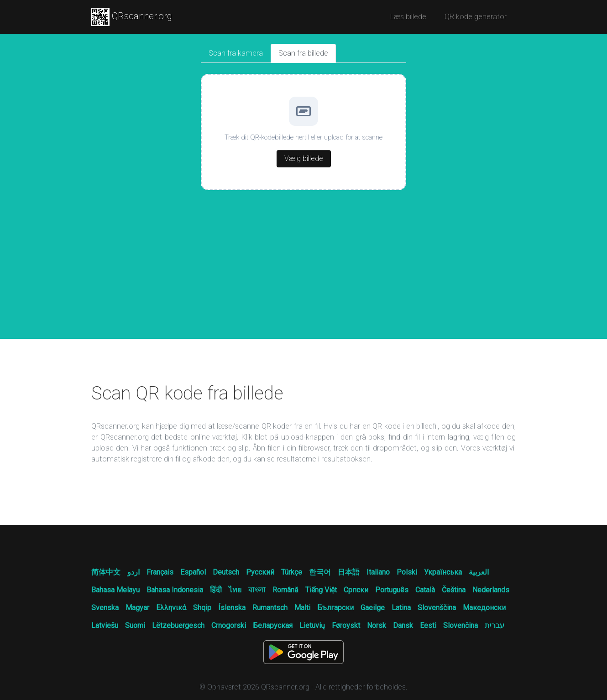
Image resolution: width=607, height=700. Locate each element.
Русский (260, 572)
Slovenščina (437, 608)
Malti (302, 608)
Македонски (484, 608)
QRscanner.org (132, 17)
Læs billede (408, 17)
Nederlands (491, 590)
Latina (401, 608)
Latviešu (105, 625)
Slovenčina (460, 625)
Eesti (428, 625)
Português (392, 590)
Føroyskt (346, 625)
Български (335, 608)
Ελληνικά (171, 608)
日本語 (349, 572)
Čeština (454, 590)
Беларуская (273, 625)
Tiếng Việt (321, 590)
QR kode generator (476, 17)
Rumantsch (270, 608)
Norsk (377, 625)
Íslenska (232, 608)
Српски (356, 590)
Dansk (403, 625)
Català (425, 590)
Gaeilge (373, 608)
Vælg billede (304, 158)
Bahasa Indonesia (175, 590)
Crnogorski (229, 625)
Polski (407, 572)
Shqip (202, 608)
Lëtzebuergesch (178, 625)
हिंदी (216, 590)
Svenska (105, 608)
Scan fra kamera (236, 53)
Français (160, 572)
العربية (479, 572)
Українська (443, 572)
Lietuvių (312, 625)
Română (285, 590)
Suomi (135, 625)
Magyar (137, 608)
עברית (494, 625)
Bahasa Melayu (115, 590)
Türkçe (292, 572)
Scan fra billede (303, 53)
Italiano (378, 572)
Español (193, 572)
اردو (133, 572)
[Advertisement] (303, 270)
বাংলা (257, 590)
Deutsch (226, 572)
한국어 (320, 572)
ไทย (235, 590)
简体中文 (106, 572)
